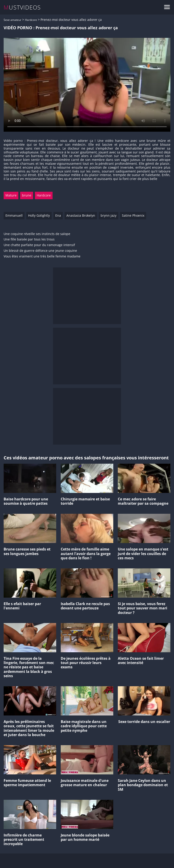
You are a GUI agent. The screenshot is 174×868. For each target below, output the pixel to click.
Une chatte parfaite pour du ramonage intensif (39, 245)
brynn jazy (109, 215)
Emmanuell (14, 215)
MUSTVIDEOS (22, 7)
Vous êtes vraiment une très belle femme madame (42, 256)
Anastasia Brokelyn (81, 215)
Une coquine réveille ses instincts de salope (37, 234)
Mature (11, 195)
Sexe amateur (12, 20)
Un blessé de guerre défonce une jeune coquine (40, 251)
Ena (58, 215)
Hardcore (31, 20)
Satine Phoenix (133, 215)
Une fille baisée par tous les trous (29, 239)
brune (27, 195)
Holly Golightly (39, 215)
